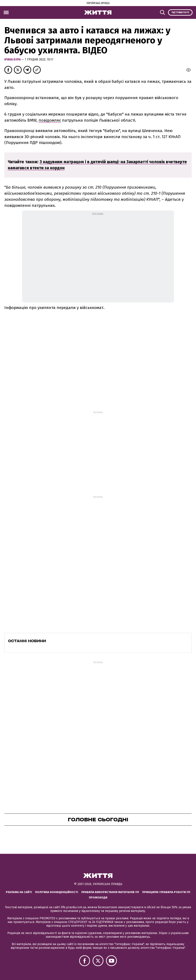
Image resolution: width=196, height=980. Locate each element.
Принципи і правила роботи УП (166, 892)
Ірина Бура (13, 60)
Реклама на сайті (19, 892)
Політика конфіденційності (57, 892)
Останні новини (27, 641)
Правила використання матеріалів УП (110, 892)
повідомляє (50, 120)
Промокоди (98, 898)
